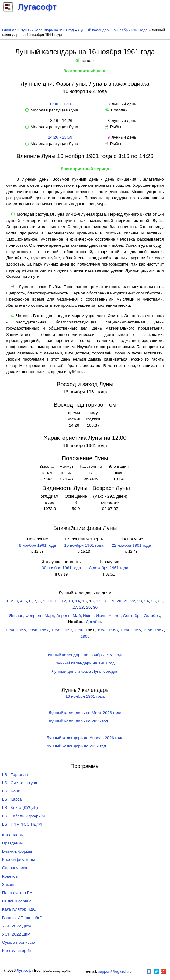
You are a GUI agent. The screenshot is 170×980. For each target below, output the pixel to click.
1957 (44, 630)
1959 (67, 630)
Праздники (12, 843)
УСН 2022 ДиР (16, 934)
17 (98, 601)
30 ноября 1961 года (61, 568)
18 (105, 601)
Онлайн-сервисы (18, 901)
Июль (101, 616)
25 (153, 601)
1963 (113, 630)
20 (119, 601)
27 (75, 607)
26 (160, 601)
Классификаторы (19, 860)
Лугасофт (25, 971)
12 (64, 601)
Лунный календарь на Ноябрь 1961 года (113, 30)
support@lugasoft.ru (115, 971)
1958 (56, 630)
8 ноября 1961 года (37, 545)
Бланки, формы (17, 851)
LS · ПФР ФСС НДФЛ (22, 824)
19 (112, 601)
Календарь (13, 835)
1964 (125, 630)
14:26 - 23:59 (60, 137)
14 (77, 601)
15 (84, 601)
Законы (9, 885)
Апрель (63, 616)
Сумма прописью (19, 942)
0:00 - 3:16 (60, 104)
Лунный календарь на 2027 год (76, 746)
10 (50, 601)
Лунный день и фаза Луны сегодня (85, 671)
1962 (102, 630)
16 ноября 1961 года (85, 696)
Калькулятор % (17, 951)
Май (77, 616)
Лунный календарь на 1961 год (47, 30)
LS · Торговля (15, 775)
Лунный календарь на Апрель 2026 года (85, 738)
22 (133, 601)
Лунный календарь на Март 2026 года (85, 713)
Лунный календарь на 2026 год (78, 721)
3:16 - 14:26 (60, 120)
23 (140, 601)
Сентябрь (132, 616)
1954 (10, 630)
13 (71, 601)
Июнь (88, 616)
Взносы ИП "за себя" (22, 918)
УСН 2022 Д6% (17, 926)
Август (114, 616)
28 (82, 607)
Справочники (15, 868)
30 (95, 607)
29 (88, 607)
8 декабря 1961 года (109, 568)
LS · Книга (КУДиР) (20, 807)
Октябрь (152, 616)
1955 (21, 630)
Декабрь (94, 622)
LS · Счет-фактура (20, 783)
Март (49, 616)
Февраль (34, 616)
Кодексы (10, 876)
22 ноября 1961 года (131, 545)
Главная (9, 30)
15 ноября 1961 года (84, 545)
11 (57, 601)
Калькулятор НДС (19, 909)
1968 (85, 636)
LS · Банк (11, 791)
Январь (16, 616)
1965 (136, 630)
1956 (33, 630)
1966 (147, 630)
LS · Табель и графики (24, 816)
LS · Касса (12, 799)
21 (126, 601)
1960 (79, 630)
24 (146, 601)
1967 (159, 630)
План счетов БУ (17, 893)
